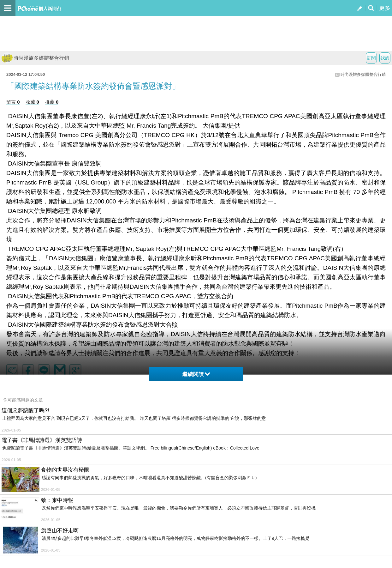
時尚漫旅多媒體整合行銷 (35, 58)
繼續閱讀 (196, 374)
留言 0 (13, 102)
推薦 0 (52, 102)
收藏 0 (32, 102)
